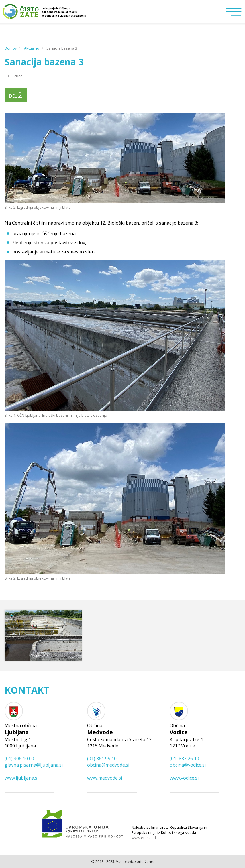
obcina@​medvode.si (108, 765)
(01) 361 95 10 (102, 759)
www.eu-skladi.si (146, 838)
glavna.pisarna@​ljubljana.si (34, 765)
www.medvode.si (105, 778)
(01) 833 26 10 (184, 759)
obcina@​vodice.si (188, 765)
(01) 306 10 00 (19, 759)
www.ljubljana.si (21, 778)
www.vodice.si (184, 778)
